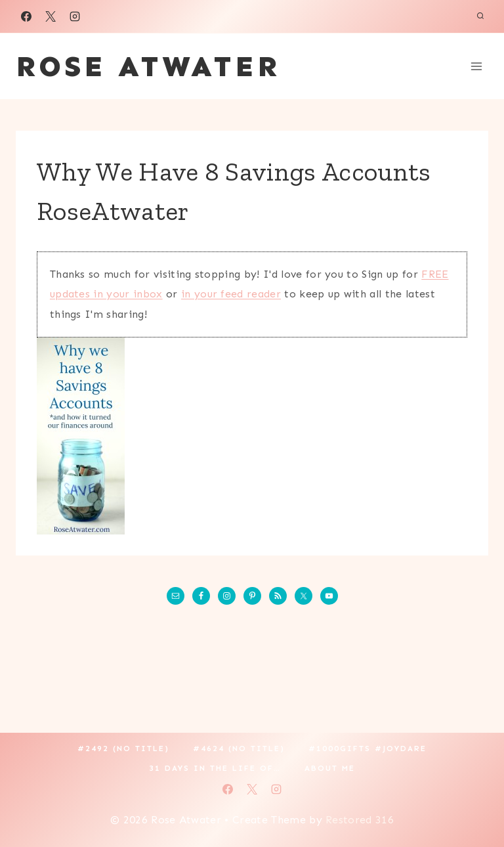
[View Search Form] (480, 16)
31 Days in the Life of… (215, 768)
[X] (51, 16)
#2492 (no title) (123, 749)
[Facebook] (26, 16)
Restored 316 (360, 820)
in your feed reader (231, 294)
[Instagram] (75, 16)
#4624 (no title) (239, 749)
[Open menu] (476, 66)
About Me (330, 768)
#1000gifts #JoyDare (367, 749)
